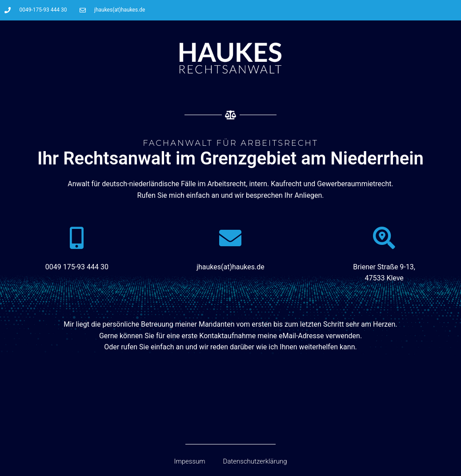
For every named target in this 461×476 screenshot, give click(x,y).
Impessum (189, 461)
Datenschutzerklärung (255, 461)
